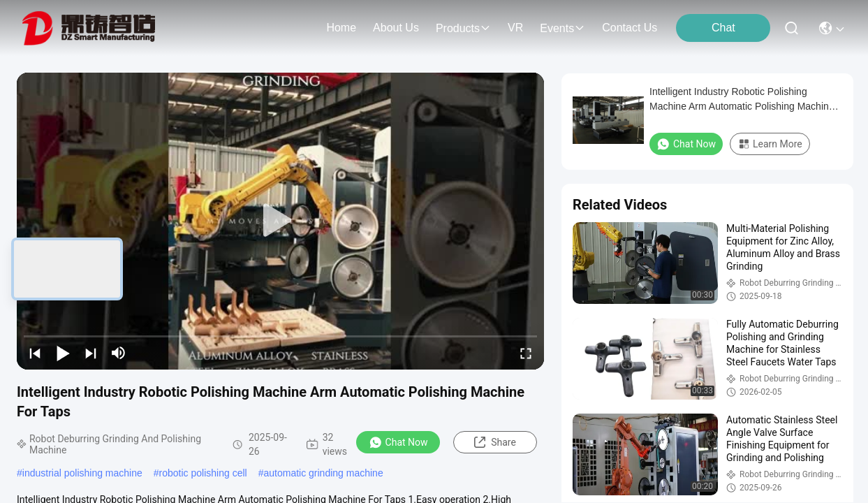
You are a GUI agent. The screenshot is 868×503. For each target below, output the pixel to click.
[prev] (35, 353)
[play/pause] (63, 353)
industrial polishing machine (82, 473)
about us (396, 28)
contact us (630, 28)
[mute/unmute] (119, 353)
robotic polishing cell (203, 473)
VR (515, 28)
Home (341, 28)
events (562, 28)
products (463, 28)
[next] (91, 353)
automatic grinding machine (323, 473)
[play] (281, 221)
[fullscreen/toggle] (526, 353)
